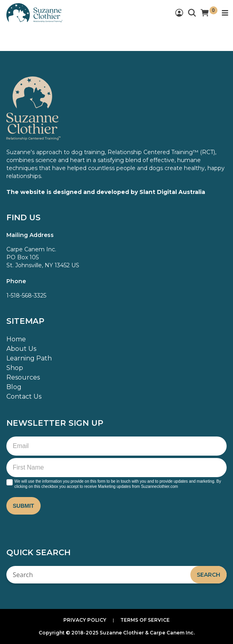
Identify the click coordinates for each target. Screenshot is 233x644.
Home (16, 339)
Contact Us (24, 396)
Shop (15, 368)
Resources (23, 377)
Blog (14, 387)
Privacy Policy (85, 620)
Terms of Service (145, 620)
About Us (21, 349)
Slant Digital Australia (172, 192)
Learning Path (29, 358)
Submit (23, 506)
